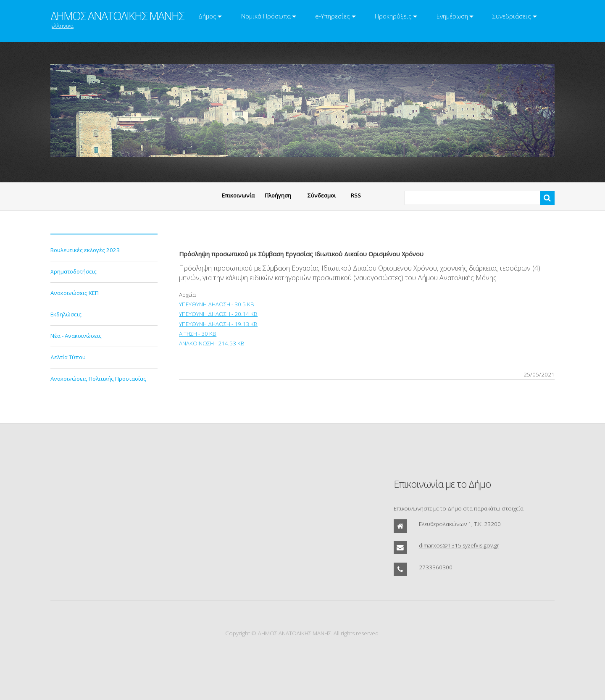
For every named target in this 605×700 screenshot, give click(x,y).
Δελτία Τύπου (68, 357)
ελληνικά (63, 26)
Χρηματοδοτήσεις (74, 271)
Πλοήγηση (278, 195)
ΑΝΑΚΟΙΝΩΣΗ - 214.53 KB (212, 343)
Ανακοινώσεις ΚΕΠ (75, 293)
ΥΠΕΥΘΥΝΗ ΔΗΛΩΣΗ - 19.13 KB (218, 324)
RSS (356, 195)
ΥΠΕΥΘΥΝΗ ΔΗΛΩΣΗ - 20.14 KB (218, 314)
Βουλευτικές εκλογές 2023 (85, 250)
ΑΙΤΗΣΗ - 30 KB (198, 334)
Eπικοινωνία (238, 195)
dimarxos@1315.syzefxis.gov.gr (459, 545)
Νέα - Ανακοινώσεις (76, 336)
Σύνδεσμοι (322, 195)
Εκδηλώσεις (66, 314)
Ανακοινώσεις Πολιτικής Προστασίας (98, 379)
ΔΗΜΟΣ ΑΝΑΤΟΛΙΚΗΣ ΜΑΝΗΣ (117, 16)
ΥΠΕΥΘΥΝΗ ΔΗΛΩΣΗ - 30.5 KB (217, 304)
